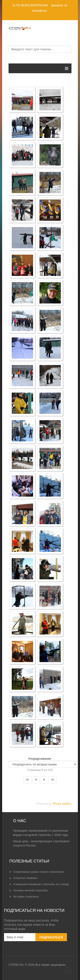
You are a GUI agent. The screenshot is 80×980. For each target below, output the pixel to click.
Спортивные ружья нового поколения (39, 879)
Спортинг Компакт (34, 881)
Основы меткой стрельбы (36, 886)
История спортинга (34, 888)
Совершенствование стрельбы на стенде (40, 883)
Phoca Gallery (62, 804)
